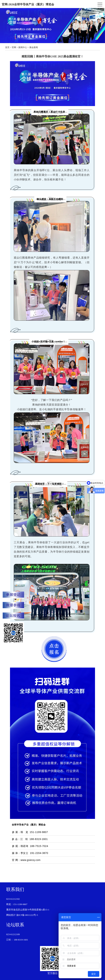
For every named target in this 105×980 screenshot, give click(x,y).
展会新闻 (34, 47)
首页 (7, 47)
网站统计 (11, 915)
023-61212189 (13, 934)
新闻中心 (23, 47)
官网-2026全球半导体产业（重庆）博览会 (28, 4)
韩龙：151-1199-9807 (17, 904)
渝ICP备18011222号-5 (27, 915)
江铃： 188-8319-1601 (17, 940)
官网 (14, 47)
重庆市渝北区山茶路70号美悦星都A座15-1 (28, 910)
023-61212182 (13, 899)
